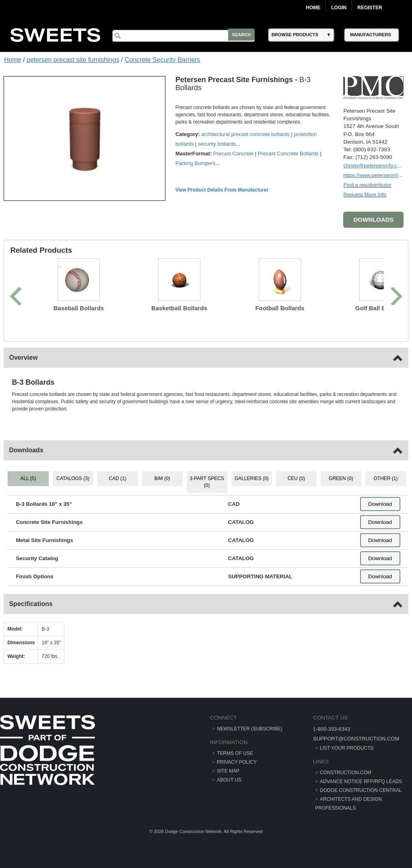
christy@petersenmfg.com (374, 165)
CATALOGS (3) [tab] (73, 478)
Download (380, 504)
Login (339, 8)
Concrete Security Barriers (163, 60)
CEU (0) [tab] (296, 478)
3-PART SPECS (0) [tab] (207, 481)
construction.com (346, 772)
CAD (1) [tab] (118, 478)
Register (370, 8)
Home (313, 8)
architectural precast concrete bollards (246, 134)
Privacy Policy (237, 762)
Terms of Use (235, 753)
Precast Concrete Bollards (289, 153)
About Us (229, 779)
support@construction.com (356, 738)
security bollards (217, 143)
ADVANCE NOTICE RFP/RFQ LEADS (361, 781)
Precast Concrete (234, 153)
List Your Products (347, 747)
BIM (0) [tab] (162, 478)
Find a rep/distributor (367, 185)
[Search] (186, 36)
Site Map (228, 771)
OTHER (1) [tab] (385, 478)
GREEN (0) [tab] (341, 478)
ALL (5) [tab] (28, 478)
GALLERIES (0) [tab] (252, 478)
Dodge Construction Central (361, 790)
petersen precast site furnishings (73, 60)
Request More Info (365, 194)
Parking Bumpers (196, 163)
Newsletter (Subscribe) (250, 728)
